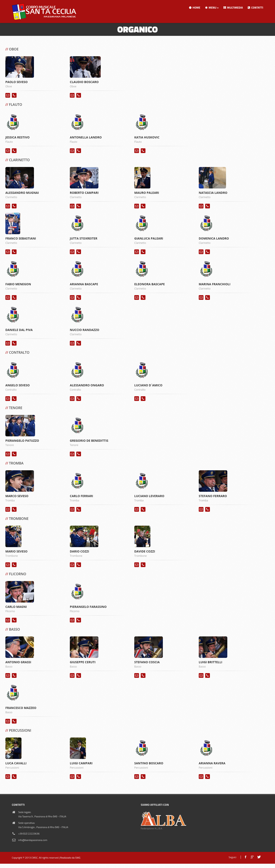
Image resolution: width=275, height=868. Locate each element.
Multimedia (233, 8)
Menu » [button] (212, 8)
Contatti (255, 8)
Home (194, 8)
